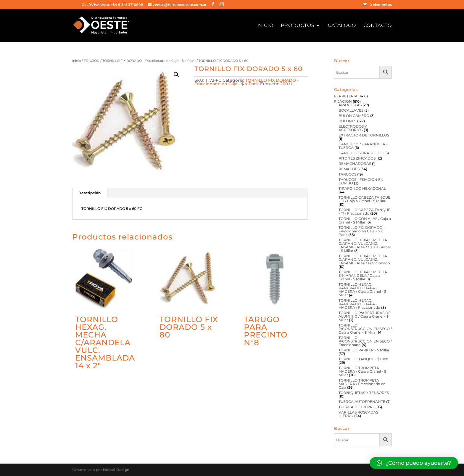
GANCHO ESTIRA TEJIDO (361, 153)
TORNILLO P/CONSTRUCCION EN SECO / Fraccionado (365, 341)
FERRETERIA (346, 96)
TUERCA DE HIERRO (357, 407)
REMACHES (349, 169)
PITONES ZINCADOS (357, 158)
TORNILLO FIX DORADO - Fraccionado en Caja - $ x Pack (149, 61)
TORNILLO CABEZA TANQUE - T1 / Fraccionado (364, 212)
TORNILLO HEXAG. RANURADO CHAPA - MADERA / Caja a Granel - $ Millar (362, 290)
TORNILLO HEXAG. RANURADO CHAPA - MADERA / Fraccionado (359, 304)
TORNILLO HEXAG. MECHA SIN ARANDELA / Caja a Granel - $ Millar (363, 275)
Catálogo (342, 26)
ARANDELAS (350, 105)
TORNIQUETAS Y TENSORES (364, 393)
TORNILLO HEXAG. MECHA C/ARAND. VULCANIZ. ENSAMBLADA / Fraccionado (364, 259)
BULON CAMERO (354, 116)
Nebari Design (116, 470)
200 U (286, 84)
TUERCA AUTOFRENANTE (362, 402)
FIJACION (92, 61)
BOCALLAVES (351, 110)
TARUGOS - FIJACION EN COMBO (361, 181)
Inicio (265, 26)
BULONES (347, 121)
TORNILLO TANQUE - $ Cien (363, 359)
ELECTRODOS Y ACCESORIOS (353, 128)
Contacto (378, 26)
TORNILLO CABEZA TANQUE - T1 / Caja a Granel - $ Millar (364, 199)
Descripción (90, 193)
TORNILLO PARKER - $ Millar (364, 350)
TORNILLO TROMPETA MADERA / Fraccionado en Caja (362, 384)
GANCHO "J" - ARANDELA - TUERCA (363, 146)
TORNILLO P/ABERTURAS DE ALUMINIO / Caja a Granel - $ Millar (365, 316)
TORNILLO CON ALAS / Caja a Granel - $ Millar (365, 220)
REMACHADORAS (355, 164)
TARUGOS (347, 174)
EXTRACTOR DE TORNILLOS (364, 135)
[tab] (90, 193)
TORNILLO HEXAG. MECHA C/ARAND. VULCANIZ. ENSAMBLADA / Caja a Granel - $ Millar (365, 245)
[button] (414, 463)
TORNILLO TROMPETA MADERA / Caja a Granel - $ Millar (362, 371)
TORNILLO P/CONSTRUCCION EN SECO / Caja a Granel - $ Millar (365, 329)
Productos (298, 26)
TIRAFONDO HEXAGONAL (362, 188)
